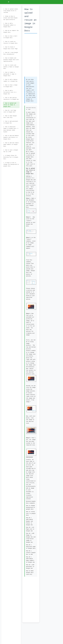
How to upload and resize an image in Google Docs (10, 105)
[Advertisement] (31, 56)
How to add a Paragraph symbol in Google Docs (10, 25)
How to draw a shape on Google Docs (10, 86)
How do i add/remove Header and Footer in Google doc (29, 521)
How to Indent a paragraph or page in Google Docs (10, 74)
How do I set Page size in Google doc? (10, 111)
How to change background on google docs (30, 507)
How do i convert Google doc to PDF (31, 553)
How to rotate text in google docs (31, 513)
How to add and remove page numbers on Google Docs (11, 145)
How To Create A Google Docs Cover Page (10, 48)
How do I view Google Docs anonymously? (11, 53)
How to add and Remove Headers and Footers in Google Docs (11, 137)
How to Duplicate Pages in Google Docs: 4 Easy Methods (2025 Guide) (11, 129)
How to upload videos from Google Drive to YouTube (11, 11)
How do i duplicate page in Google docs (31, 547)
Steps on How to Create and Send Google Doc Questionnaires (10, 18)
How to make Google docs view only (10, 117)
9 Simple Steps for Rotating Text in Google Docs (11, 157)
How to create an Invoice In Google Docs (10, 42)
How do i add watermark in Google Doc (30, 567)
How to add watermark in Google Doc (11, 122)
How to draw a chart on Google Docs (10, 37)
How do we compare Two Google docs (11, 31)
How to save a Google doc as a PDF (11, 151)
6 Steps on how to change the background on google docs (11, 164)
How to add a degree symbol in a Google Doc (10, 80)
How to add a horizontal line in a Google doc (10, 92)
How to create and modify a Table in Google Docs (11, 67)
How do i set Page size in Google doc (30, 529)
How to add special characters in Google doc (11, 99)
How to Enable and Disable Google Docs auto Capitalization (11, 60)
